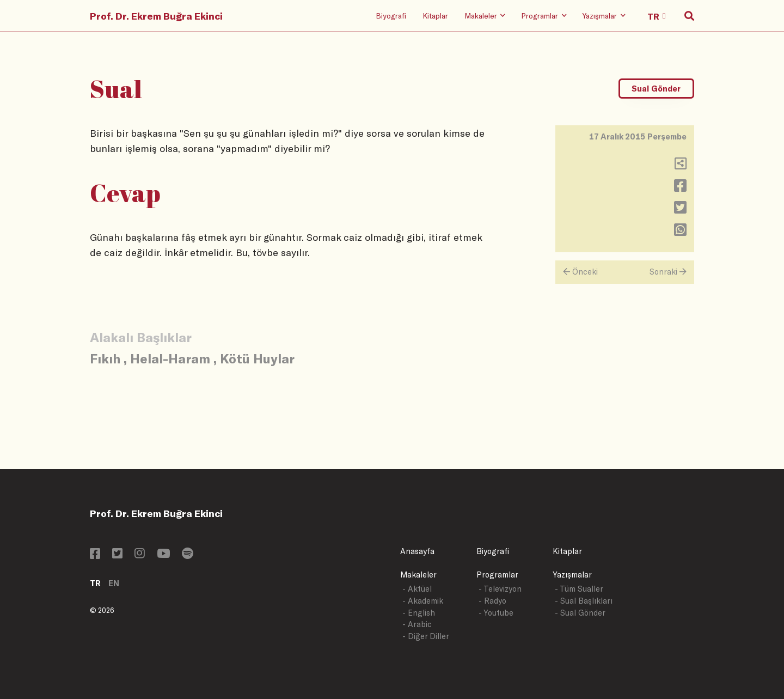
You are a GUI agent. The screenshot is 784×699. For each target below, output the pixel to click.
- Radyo (492, 601)
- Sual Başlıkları (584, 601)
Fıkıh (105, 358)
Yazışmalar (572, 575)
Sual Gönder (656, 89)
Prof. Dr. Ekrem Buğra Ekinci (156, 16)
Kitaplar (435, 16)
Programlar (497, 575)
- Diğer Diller (426, 636)
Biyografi (391, 16)
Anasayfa (417, 551)
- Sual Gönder (580, 613)
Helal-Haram (170, 358)
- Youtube (496, 613)
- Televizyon (500, 589)
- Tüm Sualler (579, 589)
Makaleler (418, 575)
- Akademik (423, 601)
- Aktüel (417, 589)
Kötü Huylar (257, 358)
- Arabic (417, 624)
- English (419, 613)
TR (95, 583)
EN (114, 583)
